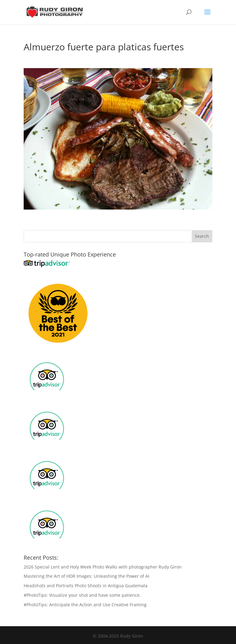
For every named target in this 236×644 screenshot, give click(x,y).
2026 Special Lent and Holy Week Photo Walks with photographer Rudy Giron (103, 567)
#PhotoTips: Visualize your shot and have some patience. (82, 595)
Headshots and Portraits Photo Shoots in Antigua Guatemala (86, 586)
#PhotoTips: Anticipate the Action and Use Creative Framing (85, 605)
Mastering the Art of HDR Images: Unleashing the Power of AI (87, 576)
